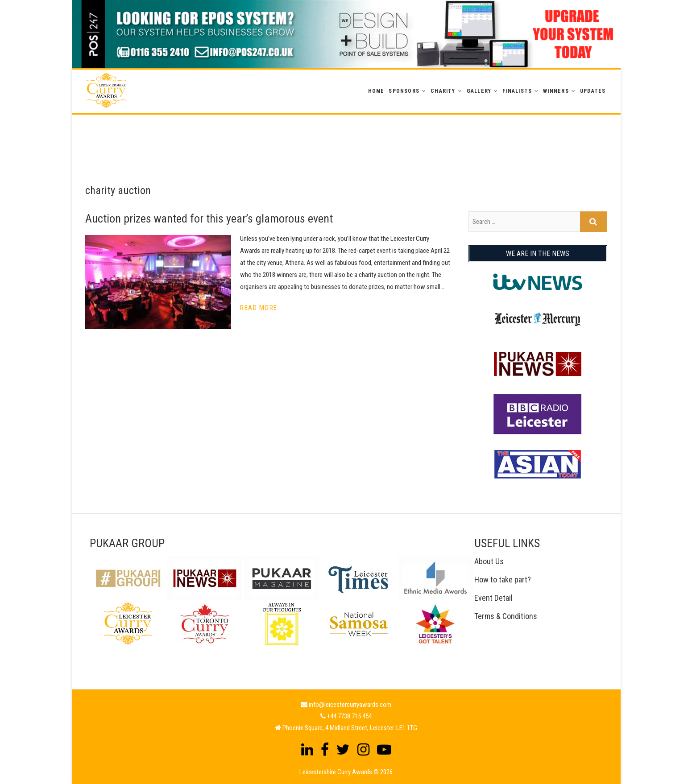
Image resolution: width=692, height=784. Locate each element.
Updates (593, 91)
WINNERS (556, 91)
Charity (443, 91)
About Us (489, 561)
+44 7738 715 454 (349, 716)
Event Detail (493, 598)
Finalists (517, 91)
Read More (259, 308)
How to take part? (503, 580)
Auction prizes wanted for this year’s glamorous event (209, 219)
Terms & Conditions (506, 616)
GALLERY (479, 91)
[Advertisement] (346, 135)
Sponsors (404, 91)
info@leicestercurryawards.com (350, 705)
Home (376, 91)
